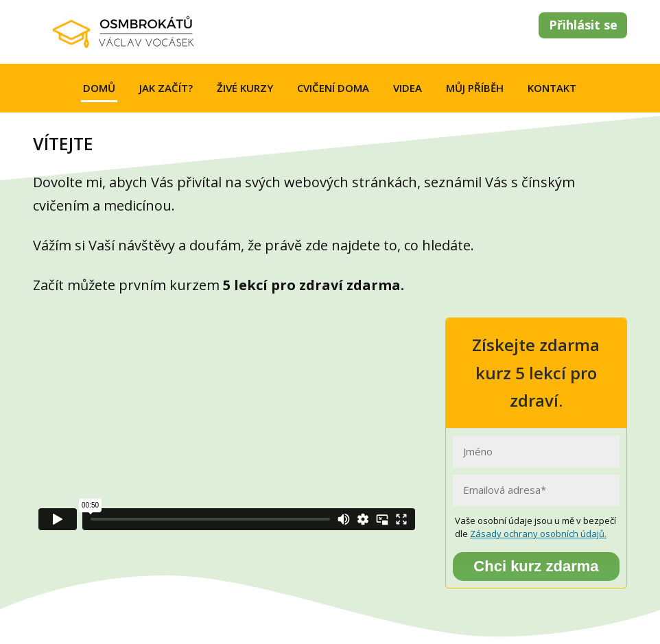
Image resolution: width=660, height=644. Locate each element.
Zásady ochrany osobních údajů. (538, 534)
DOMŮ (99, 88)
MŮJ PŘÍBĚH (475, 88)
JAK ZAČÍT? (166, 88)
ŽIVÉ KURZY (245, 88)
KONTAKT (552, 88)
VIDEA (408, 88)
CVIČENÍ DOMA (333, 88)
